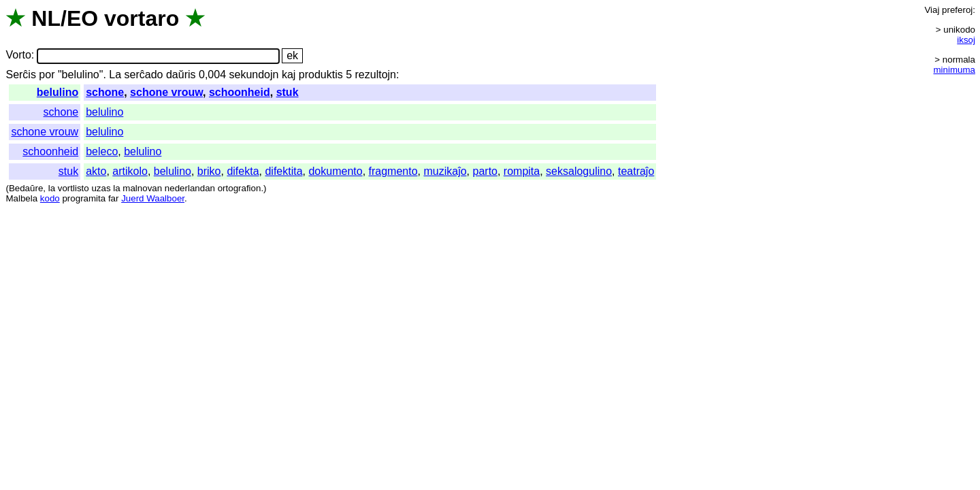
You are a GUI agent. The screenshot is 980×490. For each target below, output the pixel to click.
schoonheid (240, 92)
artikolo (130, 171)
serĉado (144, 75)
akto (96, 171)
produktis (321, 75)
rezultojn (376, 75)
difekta (243, 171)
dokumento (335, 171)
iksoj (966, 40)
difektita (283, 171)
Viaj (932, 10)
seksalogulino (579, 171)
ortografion (240, 188)
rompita (522, 171)
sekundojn (254, 75)
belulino (58, 92)
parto (485, 171)
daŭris (181, 75)
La (115, 75)
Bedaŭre (26, 188)
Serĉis (20, 75)
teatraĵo (636, 171)
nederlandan (190, 188)
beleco (102, 151)
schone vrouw (166, 92)
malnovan (142, 188)
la (52, 188)
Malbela (21, 198)
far (114, 198)
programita (84, 198)
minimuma (954, 70)
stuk (288, 92)
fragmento (393, 171)
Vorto (18, 55)
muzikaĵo (445, 171)
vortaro (142, 18)
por (47, 75)
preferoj (957, 10)
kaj (289, 75)
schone (105, 92)
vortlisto (73, 188)
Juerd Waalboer (153, 198)
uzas (101, 188)
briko (209, 171)
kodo (50, 198)
